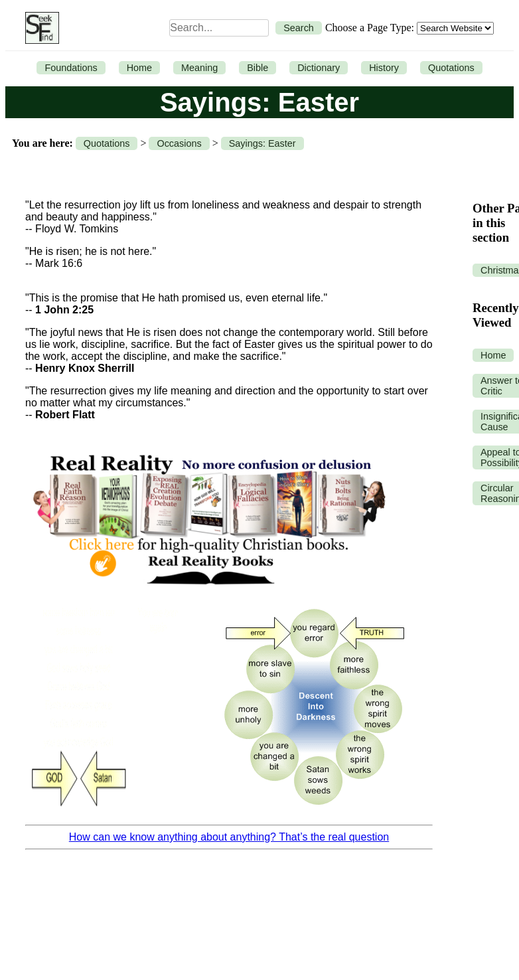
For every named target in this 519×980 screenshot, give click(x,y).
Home (139, 68)
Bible (258, 68)
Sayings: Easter (262, 143)
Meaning (199, 68)
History (384, 68)
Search (299, 28)
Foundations (71, 68)
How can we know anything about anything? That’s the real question (229, 837)
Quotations (451, 68)
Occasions (179, 143)
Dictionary (319, 68)
